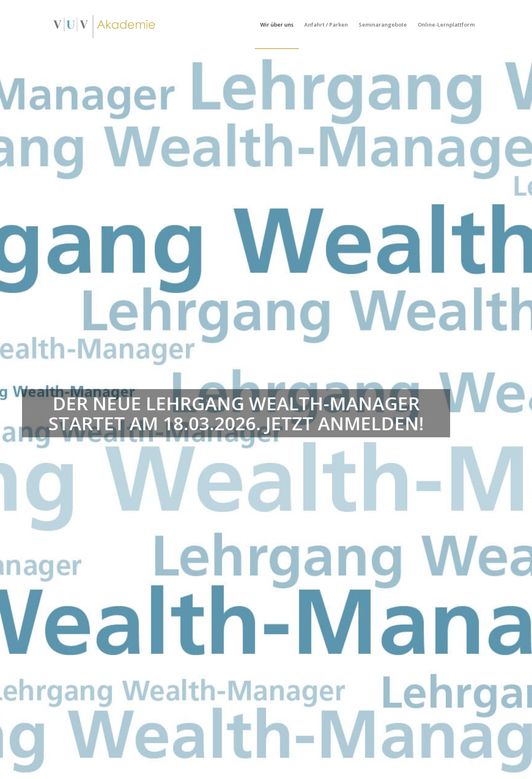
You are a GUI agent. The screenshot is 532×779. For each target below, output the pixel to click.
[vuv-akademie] (105, 25)
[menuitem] (277, 25)
